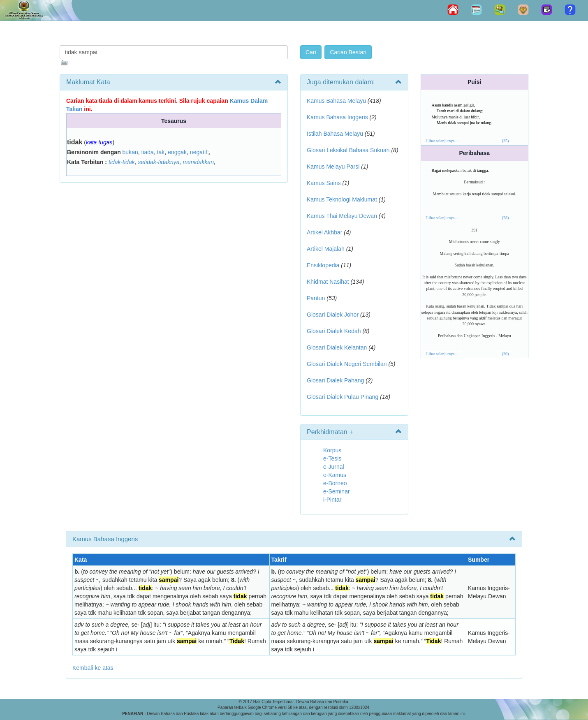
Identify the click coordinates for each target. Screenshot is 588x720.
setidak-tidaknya (159, 162)
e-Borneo (335, 483)
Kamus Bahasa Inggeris (337, 117)
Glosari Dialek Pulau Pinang (343, 397)
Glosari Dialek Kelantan (337, 347)
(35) (506, 141)
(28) (506, 218)
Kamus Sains (324, 183)
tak (161, 152)
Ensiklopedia (323, 265)
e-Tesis (332, 458)
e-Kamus (335, 475)
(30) (506, 354)
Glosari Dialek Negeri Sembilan (347, 364)
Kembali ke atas (93, 668)
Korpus (332, 450)
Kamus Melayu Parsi (333, 167)
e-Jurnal (334, 467)
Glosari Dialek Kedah (334, 331)
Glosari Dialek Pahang (335, 380)
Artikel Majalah (326, 249)
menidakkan (198, 162)
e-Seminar (337, 491)
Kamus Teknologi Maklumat (342, 199)
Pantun (316, 298)
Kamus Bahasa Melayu (337, 101)
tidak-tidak (122, 162)
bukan (130, 152)
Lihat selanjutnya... (442, 141)
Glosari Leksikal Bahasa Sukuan (348, 150)
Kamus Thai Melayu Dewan (342, 216)
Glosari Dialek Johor (333, 315)
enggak (177, 152)
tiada (148, 152)
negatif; (199, 152)
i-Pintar (332, 500)
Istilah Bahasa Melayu (335, 134)
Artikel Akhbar (324, 232)
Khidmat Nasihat (328, 282)
